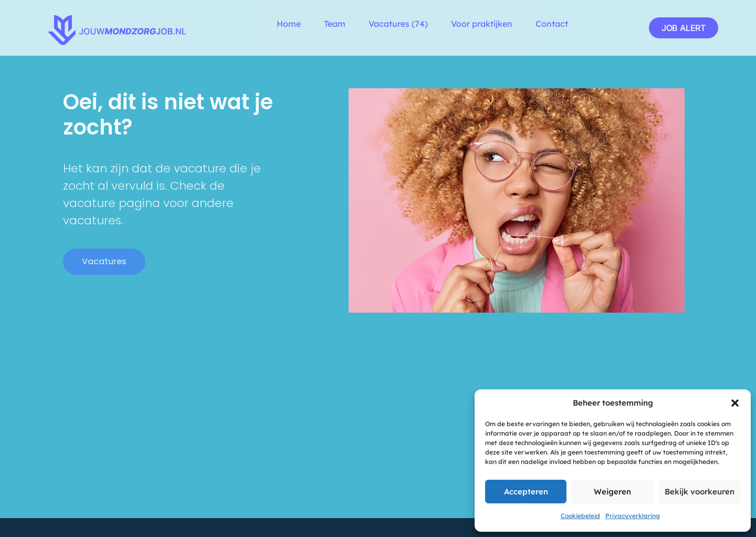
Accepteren (526, 492)
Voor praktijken (482, 24)
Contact (552, 24)
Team (335, 24)
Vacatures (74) (398, 24)
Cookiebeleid (580, 516)
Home (289, 24)
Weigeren (612, 492)
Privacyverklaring (633, 516)
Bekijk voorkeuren (700, 492)
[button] (735, 403)
